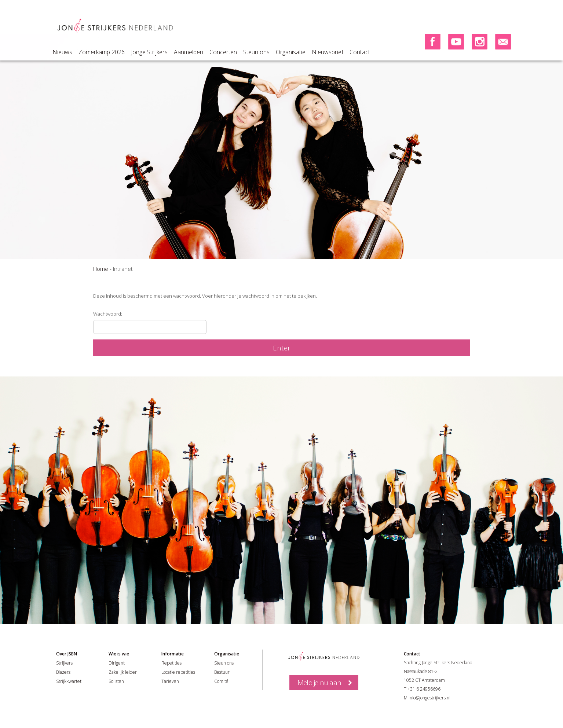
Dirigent (117, 663)
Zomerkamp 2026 (102, 52)
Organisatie (291, 52)
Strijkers (64, 663)
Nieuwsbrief (328, 52)
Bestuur (222, 672)
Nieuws (62, 52)
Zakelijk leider (123, 672)
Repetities (171, 663)
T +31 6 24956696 (422, 689)
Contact (360, 52)
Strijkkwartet (69, 681)
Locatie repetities (178, 672)
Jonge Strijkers (149, 52)
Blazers (63, 672)
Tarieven (170, 681)
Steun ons (256, 52)
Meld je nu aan (319, 683)
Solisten (116, 681)
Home (101, 269)
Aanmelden (189, 52)
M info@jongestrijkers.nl (427, 698)
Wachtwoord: (150, 322)
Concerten (223, 52)
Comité (221, 681)
